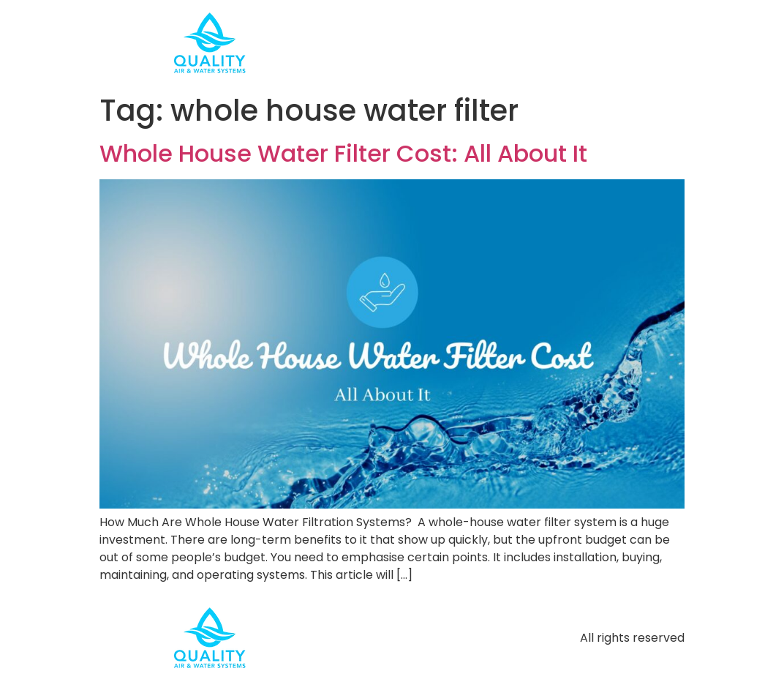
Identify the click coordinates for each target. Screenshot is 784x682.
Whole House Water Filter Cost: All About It (343, 153)
